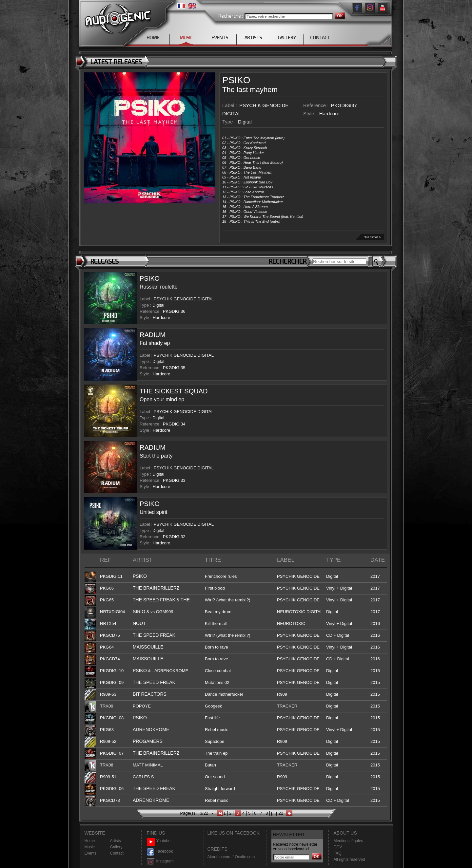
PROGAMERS (148, 741)
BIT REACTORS (150, 694)
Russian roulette (159, 287)
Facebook (160, 851)
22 (281, 813)
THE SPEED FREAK (154, 600)
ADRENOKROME (151, 729)
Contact (117, 853)
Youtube (159, 841)
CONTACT (320, 37)
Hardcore (329, 113)
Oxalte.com (245, 857)
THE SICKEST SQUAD (174, 391)
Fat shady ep (155, 343)
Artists (116, 841)
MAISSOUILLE (148, 647)
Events (91, 853)
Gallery (116, 847)
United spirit (153, 512)
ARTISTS (253, 37)
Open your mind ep (162, 399)
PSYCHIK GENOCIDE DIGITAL (184, 299)
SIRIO (139, 612)
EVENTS (220, 37)
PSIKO (236, 80)
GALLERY (287, 37)
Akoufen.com (219, 857)
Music (90, 847)
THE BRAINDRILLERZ (156, 588)
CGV (338, 847)
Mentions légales (348, 841)
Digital (245, 122)
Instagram (160, 861)
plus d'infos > (372, 237)
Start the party (156, 456)
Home (90, 841)
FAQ (338, 853)
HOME (153, 37)
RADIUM (153, 335)
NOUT (139, 623)
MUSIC (186, 37)
